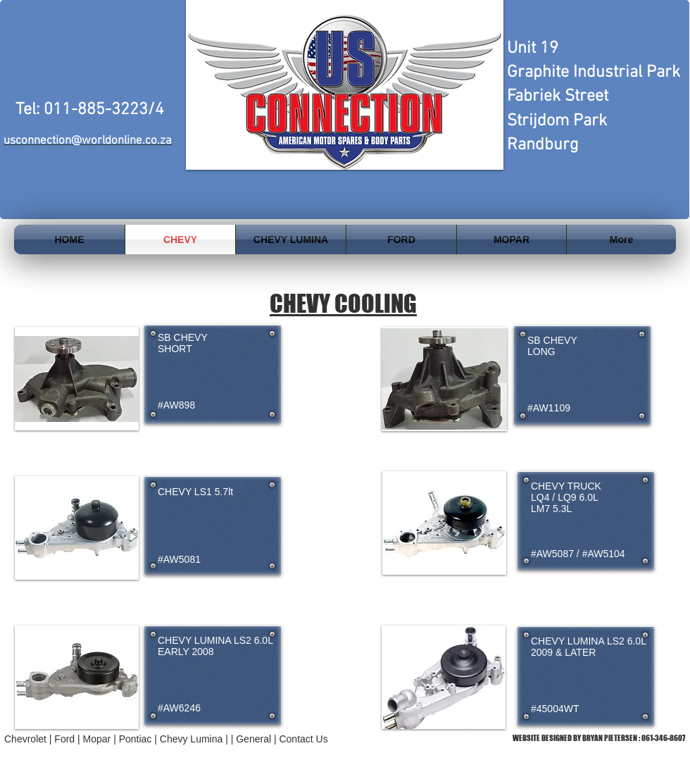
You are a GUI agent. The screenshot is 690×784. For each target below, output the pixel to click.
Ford (64, 739)
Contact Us (303, 739)
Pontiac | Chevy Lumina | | (178, 739)
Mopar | (101, 739)
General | (257, 739)
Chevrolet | (29, 739)
